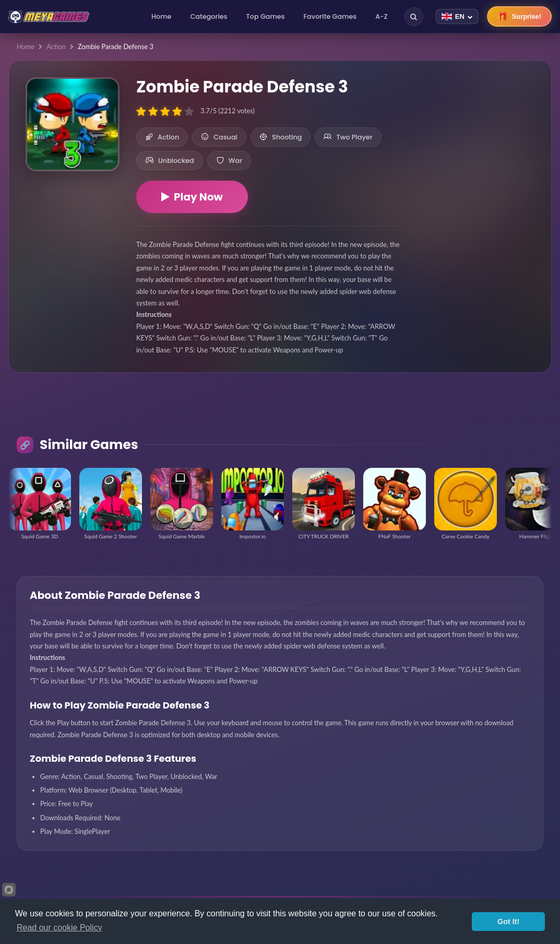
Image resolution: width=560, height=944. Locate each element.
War (229, 161)
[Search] (414, 17)
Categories (208, 16)
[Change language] (457, 16)
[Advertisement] (476, 136)
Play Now (192, 197)
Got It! (508, 922)
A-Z (382, 16)
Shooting (281, 137)
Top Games (266, 16)
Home (161, 16)
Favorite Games (330, 16)
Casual (219, 137)
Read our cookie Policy (59, 928)
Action (56, 46)
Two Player (348, 137)
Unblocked (170, 161)
